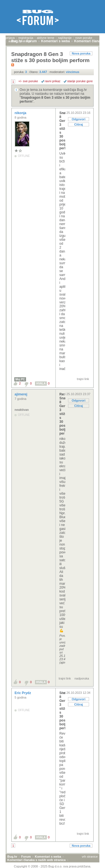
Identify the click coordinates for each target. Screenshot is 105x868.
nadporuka (82, 678)
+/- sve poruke (28, 81)
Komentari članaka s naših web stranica (36, 860)
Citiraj (79, 124)
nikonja (21, 113)
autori (12, 41)
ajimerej (21, 394)
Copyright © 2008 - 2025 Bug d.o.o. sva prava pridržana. (53, 866)
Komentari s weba (48, 857)
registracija (26, 38)
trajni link (83, 379)
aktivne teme (46, 38)
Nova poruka (81, 53)
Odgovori (79, 119)
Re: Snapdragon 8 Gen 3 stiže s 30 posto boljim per (62, 414)
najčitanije (65, 38)
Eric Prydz (23, 693)
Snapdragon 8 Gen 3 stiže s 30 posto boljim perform (62, 131)
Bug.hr (12, 857)
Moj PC (20, 379)
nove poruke (84, 38)
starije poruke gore (80, 81)
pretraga (25, 41)
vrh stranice (90, 857)
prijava (10, 38)
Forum (26, 857)
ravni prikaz (53, 81)
